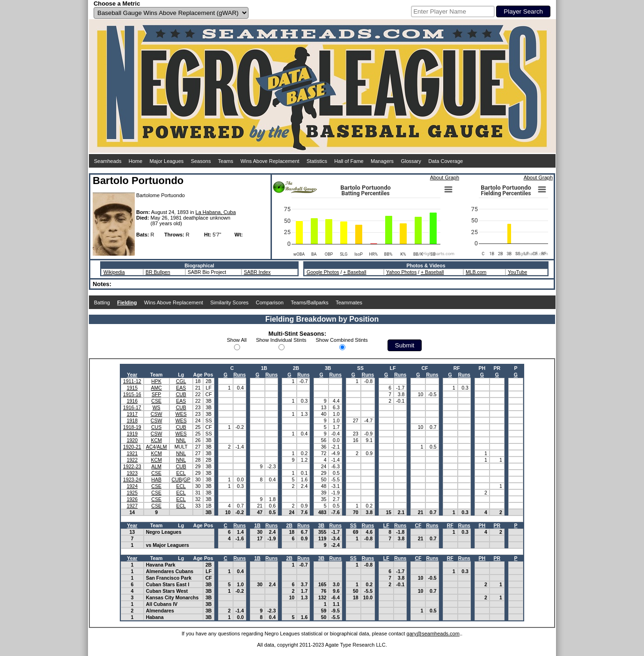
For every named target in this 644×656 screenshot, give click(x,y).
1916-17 (132, 407)
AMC (156, 388)
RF (450, 525)
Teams (226, 161)
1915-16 (132, 394)
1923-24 (132, 479)
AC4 (151, 447)
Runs (240, 375)
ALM (162, 447)
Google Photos (323, 272)
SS (353, 525)
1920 (132, 440)
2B (289, 525)
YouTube (517, 272)
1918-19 (132, 427)
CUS (156, 427)
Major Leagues (167, 161)
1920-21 (132, 447)
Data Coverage (446, 161)
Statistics (317, 161)
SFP (156, 394)
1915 (132, 388)
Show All (237, 340)
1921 (132, 453)
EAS (181, 388)
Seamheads (108, 161)
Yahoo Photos (401, 272)
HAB (156, 479)
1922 (132, 460)
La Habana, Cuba (216, 212)
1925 (132, 493)
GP (187, 479)
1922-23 (132, 466)
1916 (132, 401)
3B (321, 525)
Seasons (201, 161)
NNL (181, 440)
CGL (181, 381)
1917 (132, 414)
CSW (157, 414)
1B (257, 525)
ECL (181, 473)
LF (386, 525)
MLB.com (476, 272)
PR (497, 525)
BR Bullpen (158, 272)
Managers (382, 161)
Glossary (411, 161)
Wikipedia (114, 272)
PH (482, 525)
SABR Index (257, 272)
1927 (132, 506)
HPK (156, 381)
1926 (132, 499)
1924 (132, 486)
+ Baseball (355, 272)
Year (132, 375)
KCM (156, 440)
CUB (181, 394)
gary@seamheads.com (433, 634)
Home (135, 161)
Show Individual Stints (281, 340)
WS (157, 407)
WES (181, 414)
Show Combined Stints (342, 340)
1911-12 (132, 381)
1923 (132, 473)
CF (418, 525)
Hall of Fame (349, 161)
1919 (132, 434)
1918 (132, 420)
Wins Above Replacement (270, 161)
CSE (156, 401)
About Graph (445, 177)
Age (198, 375)
